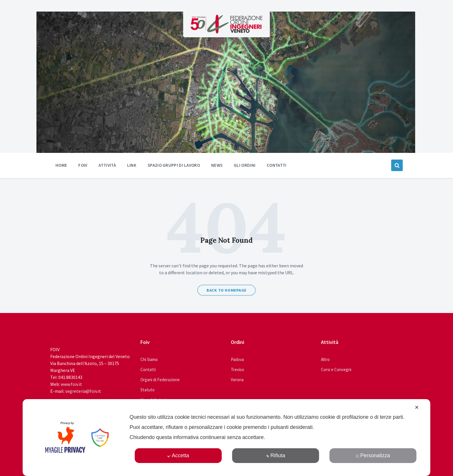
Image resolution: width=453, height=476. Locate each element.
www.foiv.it (71, 384)
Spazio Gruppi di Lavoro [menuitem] (174, 165)
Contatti (148, 369)
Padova (237, 359)
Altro (325, 359)
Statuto (147, 390)
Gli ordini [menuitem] (245, 165)
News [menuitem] (217, 165)
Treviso (237, 369)
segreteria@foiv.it (83, 391)
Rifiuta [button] (276, 455)
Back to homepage (226, 290)
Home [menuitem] (61, 165)
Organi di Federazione (160, 380)
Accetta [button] (178, 455)
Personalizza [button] (373, 455)
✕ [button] (417, 408)
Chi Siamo (149, 359)
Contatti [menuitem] (276, 165)
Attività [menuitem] (107, 165)
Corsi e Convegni (336, 369)
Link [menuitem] (132, 165)
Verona (237, 380)
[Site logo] (226, 32)
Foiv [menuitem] (83, 165)
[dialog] (226, 438)
